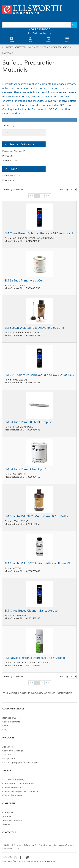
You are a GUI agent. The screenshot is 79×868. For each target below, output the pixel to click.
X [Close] (42, 133)
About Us (7, 817)
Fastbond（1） (10, 180)
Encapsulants (9, 759)
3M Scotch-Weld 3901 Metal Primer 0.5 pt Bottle (36, 516)
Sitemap (7, 824)
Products (41, 47)
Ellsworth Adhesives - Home (18, 47)
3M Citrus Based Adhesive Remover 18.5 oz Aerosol (39, 233)
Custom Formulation (13, 788)
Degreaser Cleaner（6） (15, 151)
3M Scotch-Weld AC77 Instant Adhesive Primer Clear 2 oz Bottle (39, 563)
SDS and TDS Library (13, 780)
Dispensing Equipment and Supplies (20, 762)
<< (31, 196)
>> (48, 196)
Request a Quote (11, 718)
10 (72, 190)
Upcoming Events (11, 722)
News (5, 726)
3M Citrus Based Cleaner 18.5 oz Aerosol (31, 611)
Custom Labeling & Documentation (20, 791)
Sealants (7, 755)
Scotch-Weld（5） (12, 176)
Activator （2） (10, 161)
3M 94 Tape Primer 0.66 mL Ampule (28, 422)
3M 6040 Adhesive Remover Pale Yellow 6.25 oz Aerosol (39, 375)
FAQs (5, 730)
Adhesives (8, 747)
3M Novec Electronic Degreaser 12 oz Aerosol (35, 658)
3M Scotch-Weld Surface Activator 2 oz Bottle (35, 328)
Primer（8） (9, 156)
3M (24, 133)
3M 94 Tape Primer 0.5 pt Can (24, 281)
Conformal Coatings (13, 751)
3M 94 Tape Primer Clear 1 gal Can (27, 469)
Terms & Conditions (12, 820)
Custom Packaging (12, 795)
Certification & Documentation (18, 784)
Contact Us (8, 813)
